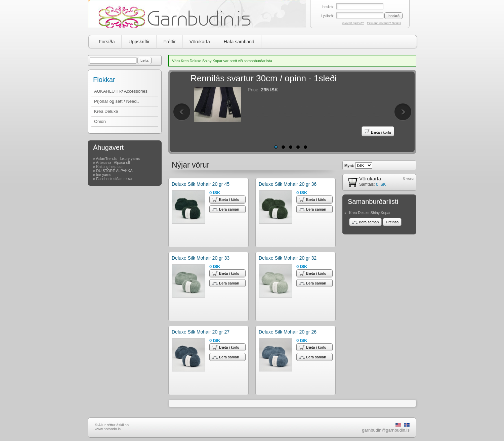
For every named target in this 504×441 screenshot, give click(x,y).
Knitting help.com (110, 167)
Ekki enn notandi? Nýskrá (384, 23)
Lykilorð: (327, 16)
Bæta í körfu (378, 131)
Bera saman (226, 209)
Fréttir (170, 42)
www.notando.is (108, 429)
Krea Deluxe (106, 111)
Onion (100, 121)
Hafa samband (239, 42)
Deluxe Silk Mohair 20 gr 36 (288, 184)
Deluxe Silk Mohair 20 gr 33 (201, 258)
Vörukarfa (200, 42)
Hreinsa (392, 222)
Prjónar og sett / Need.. (117, 101)
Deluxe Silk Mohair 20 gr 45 (201, 184)
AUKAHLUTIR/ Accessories (121, 91)
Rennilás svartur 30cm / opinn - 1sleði (264, 78)
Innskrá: (328, 7)
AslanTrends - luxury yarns (118, 159)
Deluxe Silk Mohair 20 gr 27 (201, 332)
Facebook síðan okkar (114, 179)
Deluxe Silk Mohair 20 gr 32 (288, 258)
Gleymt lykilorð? (353, 23)
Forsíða (107, 42)
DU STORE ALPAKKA (114, 171)
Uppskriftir (139, 42)
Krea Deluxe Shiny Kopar (370, 213)
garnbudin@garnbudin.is (386, 430)
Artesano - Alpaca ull (113, 163)
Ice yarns (104, 175)
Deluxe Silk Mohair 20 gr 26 (288, 332)
